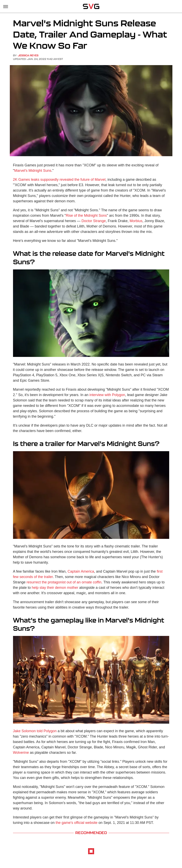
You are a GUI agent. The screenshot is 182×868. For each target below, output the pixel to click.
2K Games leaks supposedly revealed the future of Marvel (59, 180)
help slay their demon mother (55, 588)
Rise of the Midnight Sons (86, 216)
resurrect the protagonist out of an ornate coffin (64, 582)
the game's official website (77, 823)
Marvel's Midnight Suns (33, 171)
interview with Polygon (107, 395)
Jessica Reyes (28, 55)
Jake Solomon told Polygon (35, 731)
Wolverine (21, 753)
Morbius (136, 221)
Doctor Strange (94, 221)
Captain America (81, 571)
